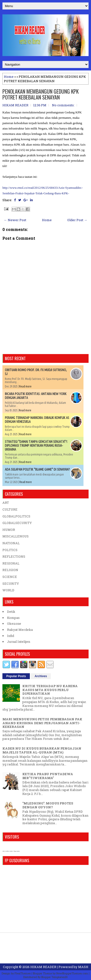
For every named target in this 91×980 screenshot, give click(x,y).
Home (9, 77)
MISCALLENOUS (16, 536)
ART (6, 503)
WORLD (8, 590)
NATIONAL (11, 543)
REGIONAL (11, 563)
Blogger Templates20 (54, 977)
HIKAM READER (43, 967)
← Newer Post (15, 220)
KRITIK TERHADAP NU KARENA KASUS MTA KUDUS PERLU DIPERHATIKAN (50, 690)
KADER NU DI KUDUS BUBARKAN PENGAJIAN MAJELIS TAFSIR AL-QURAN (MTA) (42, 750)
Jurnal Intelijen (19, 642)
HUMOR (9, 530)
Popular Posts (16, 676)
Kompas (13, 618)
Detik (11, 612)
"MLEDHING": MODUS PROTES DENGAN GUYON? (48, 805)
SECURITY (11, 584)
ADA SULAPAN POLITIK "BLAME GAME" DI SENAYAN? (37, 469)
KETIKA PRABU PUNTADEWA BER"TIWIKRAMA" (48, 776)
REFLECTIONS (14, 556)
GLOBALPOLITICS (16, 516)
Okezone (14, 624)
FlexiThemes (23, 973)
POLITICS (10, 550)
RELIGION (10, 570)
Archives (41, 676)
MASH (83, 967)
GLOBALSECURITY (17, 523)
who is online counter (8, 851)
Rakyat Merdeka (20, 630)
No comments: (63, 105)
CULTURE (10, 509)
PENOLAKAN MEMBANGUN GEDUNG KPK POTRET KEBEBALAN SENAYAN (41, 94)
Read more (25, 386)
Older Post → (77, 220)
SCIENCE (10, 577)
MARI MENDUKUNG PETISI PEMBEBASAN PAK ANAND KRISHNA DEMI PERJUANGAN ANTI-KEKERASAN (42, 723)
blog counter (17, 851)
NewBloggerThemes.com (72, 973)
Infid (11, 636)
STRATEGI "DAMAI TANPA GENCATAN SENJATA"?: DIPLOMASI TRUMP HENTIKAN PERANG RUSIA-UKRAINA (36, 445)
